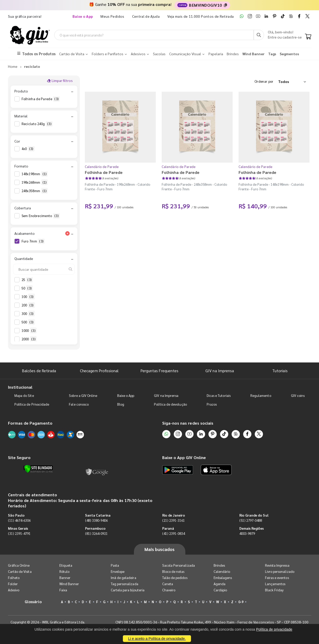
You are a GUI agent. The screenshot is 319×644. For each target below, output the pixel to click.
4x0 (28, 149)
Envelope (118, 571)
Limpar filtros (60, 80)
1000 (29, 331)
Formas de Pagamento (30, 423)
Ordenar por (264, 81)
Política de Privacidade (32, 404)
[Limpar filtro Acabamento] (68, 233)
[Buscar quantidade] (44, 269)
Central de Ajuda (146, 16)
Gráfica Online (19, 565)
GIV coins (298, 395)
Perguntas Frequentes (159, 371)
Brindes (219, 565)
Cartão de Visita (20, 571)
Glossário (33, 601)
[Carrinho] (308, 37)
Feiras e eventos (277, 578)
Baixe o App (126, 395)
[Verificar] (38, 469)
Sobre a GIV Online (83, 395)
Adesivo (14, 590)
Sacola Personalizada (179, 565)
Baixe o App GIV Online (184, 457)
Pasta (115, 565)
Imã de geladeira (124, 578)
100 (28, 297)
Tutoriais (280, 371)
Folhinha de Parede (41, 99)
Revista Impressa (277, 565)
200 (28, 305)
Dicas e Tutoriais (219, 395)
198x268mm (35, 182)
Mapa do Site (24, 395)
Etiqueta (66, 565)
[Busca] (259, 35)
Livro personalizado (280, 571)
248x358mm (35, 191)
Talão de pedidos (175, 578)
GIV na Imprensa (220, 371)
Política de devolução (170, 404)
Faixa (63, 590)
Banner (65, 578)
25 (27, 280)
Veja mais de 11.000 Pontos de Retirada (200, 16)
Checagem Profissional (99, 371)
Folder (13, 584)
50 (27, 288)
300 (28, 314)
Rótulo (64, 571)
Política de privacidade (274, 629)
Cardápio (220, 590)
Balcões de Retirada (39, 371)
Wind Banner (69, 584)
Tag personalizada (125, 584)
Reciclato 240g (37, 124)
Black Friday (274, 590)
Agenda (220, 584)
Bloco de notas (173, 571)
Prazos (212, 404)
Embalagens (223, 578)
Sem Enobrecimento (41, 216)
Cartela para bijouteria (128, 590)
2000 (29, 339)
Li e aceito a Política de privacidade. (157, 639)
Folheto (14, 578)
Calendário (222, 571)
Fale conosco (79, 404)
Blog (121, 404)
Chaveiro (169, 590)
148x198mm (35, 174)
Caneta (168, 584)
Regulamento (261, 395)
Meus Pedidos (112, 16)
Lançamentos (275, 584)
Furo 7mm (33, 241)
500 (28, 322)
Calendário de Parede (102, 167)
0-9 (241, 602)
